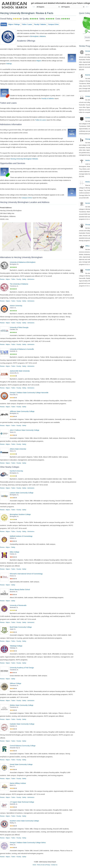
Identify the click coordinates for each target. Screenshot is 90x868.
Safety (24, 279)
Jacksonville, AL (14, 373)
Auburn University (16, 306)
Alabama (42, 36)
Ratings (9, 64)
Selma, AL (13, 845)
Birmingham (35, 36)
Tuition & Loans (41, 120)
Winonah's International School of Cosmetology (26, 574)
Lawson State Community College (22, 493)
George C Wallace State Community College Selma (28, 843)
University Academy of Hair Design (22, 668)
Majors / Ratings (14, 24)
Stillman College (15, 683)
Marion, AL (13, 785)
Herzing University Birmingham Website (24, 159)
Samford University (16, 471)
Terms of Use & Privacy (44, 865)
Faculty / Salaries (40, 24)
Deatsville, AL (14, 804)
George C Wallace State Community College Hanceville (29, 393)
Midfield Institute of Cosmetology (21, 536)
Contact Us (54, 865)
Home (34, 865)
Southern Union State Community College (24, 821)
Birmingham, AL (14, 264)
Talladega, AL (14, 648)
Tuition (13, 279)
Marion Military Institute (18, 783)
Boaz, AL (12, 767)
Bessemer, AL (14, 592)
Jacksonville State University (20, 371)
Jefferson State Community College (22, 411)
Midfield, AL (13, 538)
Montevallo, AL (14, 607)
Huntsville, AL (14, 351)
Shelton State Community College (22, 705)
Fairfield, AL (13, 554)
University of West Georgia (19, 327)
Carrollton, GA (14, 330)
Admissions (31, 279)
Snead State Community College (21, 764)
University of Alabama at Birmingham (23, 262)
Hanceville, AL (14, 395)
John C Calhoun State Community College (25, 430)
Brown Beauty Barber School (20, 589)
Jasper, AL (13, 629)
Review (4, 24)
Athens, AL (13, 451)
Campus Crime (53, 24)
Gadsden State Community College (22, 724)
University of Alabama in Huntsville (22, 349)
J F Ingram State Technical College (22, 802)
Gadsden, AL (13, 726)
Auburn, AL (13, 308)
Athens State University (18, 449)
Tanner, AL (13, 432)
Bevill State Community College (21, 627)
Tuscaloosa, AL (14, 286)
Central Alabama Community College (23, 746)
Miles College (14, 552)
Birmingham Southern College (20, 514)
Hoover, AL (13, 576)
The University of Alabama (19, 284)
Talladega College (16, 646)
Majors (39, 61)
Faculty (19, 279)
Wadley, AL (13, 823)
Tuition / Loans (27, 24)
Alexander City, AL (15, 748)
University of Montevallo (18, 605)
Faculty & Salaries (48, 98)
